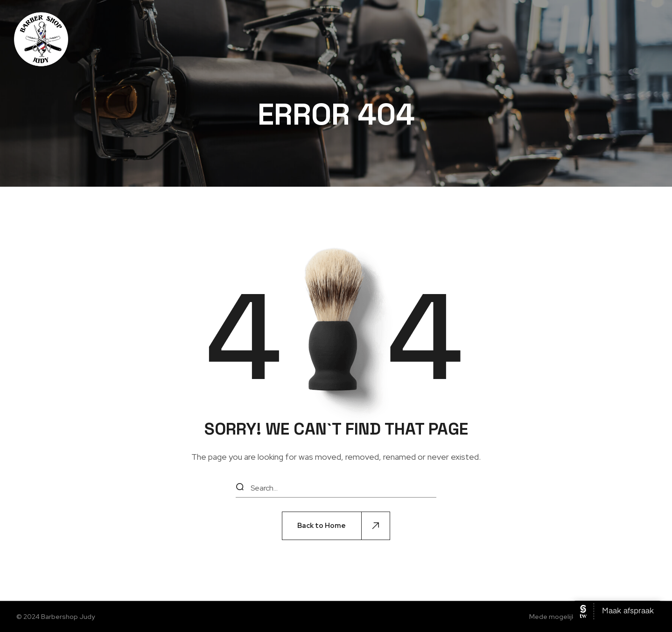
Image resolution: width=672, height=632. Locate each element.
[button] (336, 526)
